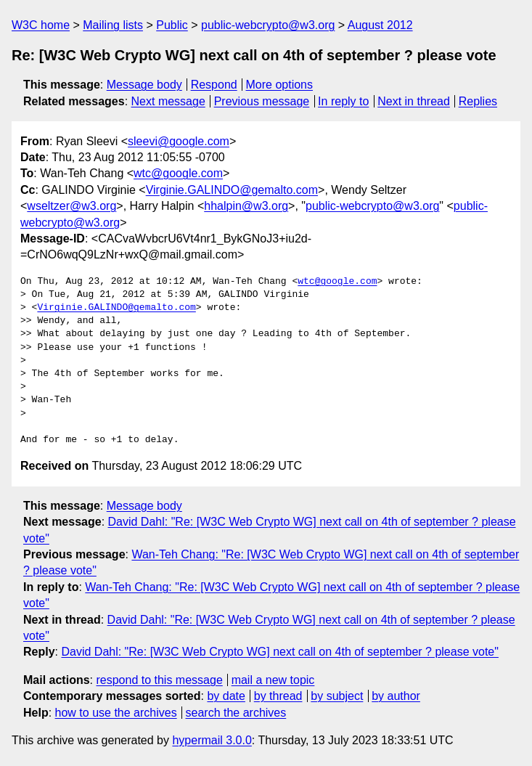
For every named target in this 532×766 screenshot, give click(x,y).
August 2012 (380, 25)
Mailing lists (113, 25)
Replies (478, 101)
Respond (214, 85)
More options (280, 85)
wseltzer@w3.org (71, 206)
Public (172, 25)
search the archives (236, 713)
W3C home (41, 25)
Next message (168, 101)
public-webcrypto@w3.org (268, 25)
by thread (278, 696)
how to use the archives (116, 713)
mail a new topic (273, 680)
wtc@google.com (178, 173)
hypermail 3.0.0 (212, 740)
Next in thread (414, 101)
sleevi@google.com (179, 141)
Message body (144, 85)
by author (396, 696)
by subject (337, 696)
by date (226, 696)
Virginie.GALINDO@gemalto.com (232, 190)
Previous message (262, 101)
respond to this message (159, 680)
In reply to (343, 101)
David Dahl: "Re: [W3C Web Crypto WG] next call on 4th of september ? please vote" (279, 652)
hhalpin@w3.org (246, 206)
